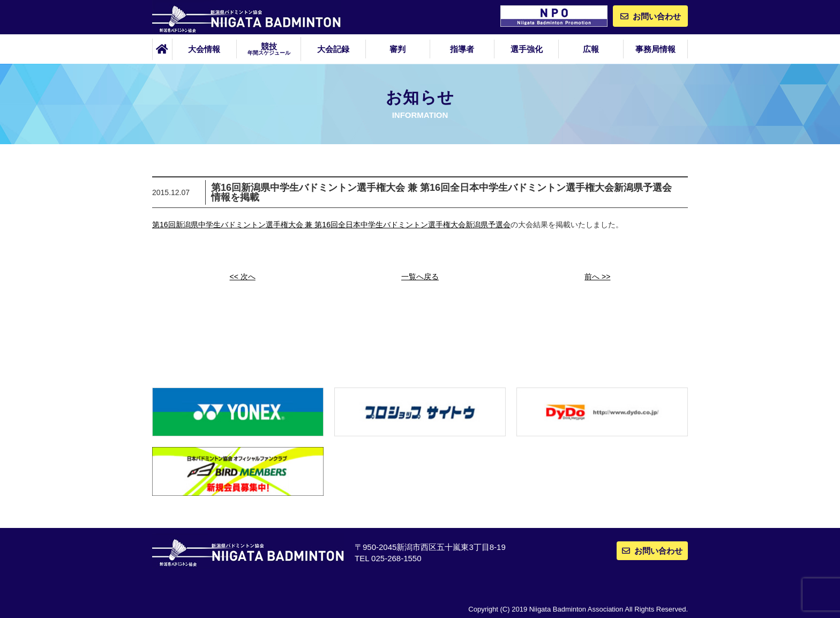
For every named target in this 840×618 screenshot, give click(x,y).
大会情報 (204, 49)
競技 (269, 49)
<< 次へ (243, 277)
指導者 (462, 49)
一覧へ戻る (420, 277)
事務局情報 (655, 49)
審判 (397, 49)
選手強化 (527, 49)
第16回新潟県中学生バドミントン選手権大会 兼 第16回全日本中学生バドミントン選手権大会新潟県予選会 (331, 225)
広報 (591, 49)
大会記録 (333, 49)
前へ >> (597, 277)
